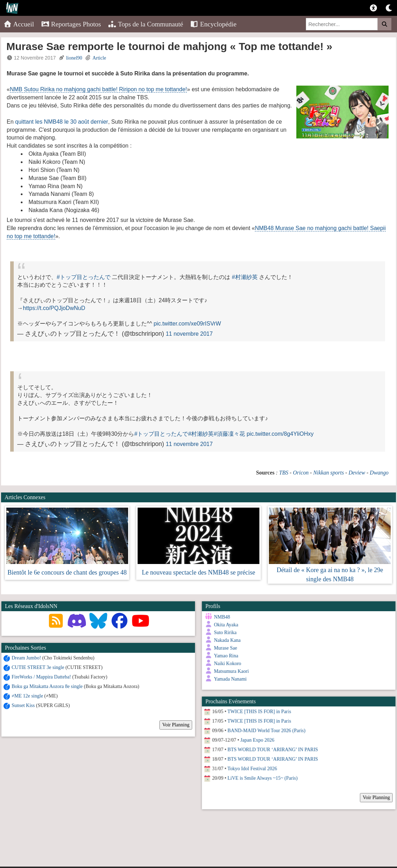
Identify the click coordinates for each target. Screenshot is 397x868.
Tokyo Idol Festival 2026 (251, 766)
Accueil (19, 24)
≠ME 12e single (27, 696)
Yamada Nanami (229, 679)
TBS (284, 473)
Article (99, 58)
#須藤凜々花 (229, 434)
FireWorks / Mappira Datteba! (41, 677)
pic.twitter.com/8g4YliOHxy (280, 434)
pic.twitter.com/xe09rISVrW (187, 324)
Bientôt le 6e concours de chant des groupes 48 (67, 572)
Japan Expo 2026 (256, 737)
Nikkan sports (329, 473)
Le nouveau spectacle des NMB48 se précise (198, 572)
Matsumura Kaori (230, 671)
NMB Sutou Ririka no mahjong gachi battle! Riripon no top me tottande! (98, 89)
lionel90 (74, 58)
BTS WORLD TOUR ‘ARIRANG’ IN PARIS (271, 747)
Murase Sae (224, 648)
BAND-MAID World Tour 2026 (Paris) (265, 728)
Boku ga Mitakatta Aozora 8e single (47, 686)
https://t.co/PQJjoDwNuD (54, 308)
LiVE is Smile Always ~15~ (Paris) (261, 775)
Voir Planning (176, 725)
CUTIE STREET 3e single (38, 667)
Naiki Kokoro (226, 664)
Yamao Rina (224, 656)
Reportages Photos (71, 24)
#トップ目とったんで (84, 277)
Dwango (379, 473)
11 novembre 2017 (189, 334)
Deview (357, 473)
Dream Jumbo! (26, 658)
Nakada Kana (226, 640)
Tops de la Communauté (146, 24)
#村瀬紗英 (245, 277)
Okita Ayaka (224, 625)
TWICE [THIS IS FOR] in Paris (258, 709)
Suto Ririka (223, 633)
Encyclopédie (213, 24)
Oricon (301, 473)
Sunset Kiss (23, 705)
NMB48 (220, 617)
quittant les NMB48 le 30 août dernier (62, 122)
